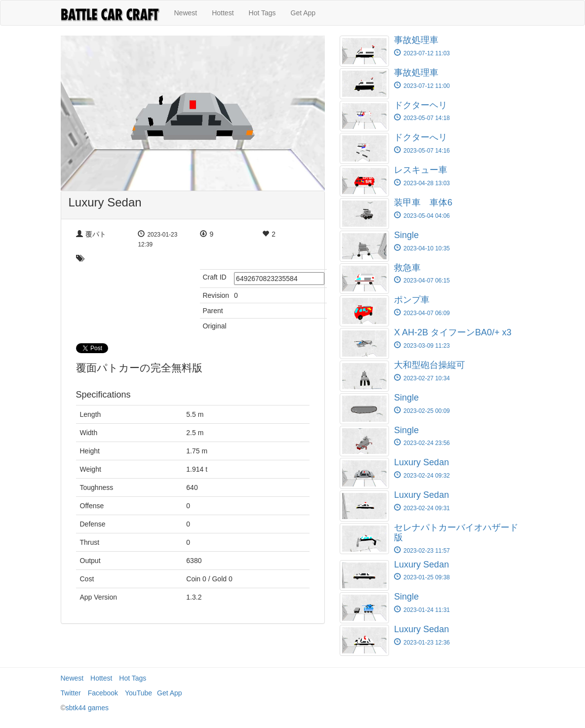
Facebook (103, 693)
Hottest (223, 13)
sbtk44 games (87, 708)
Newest (186, 13)
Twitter (71, 693)
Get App (303, 13)
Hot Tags (262, 13)
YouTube (138, 693)
